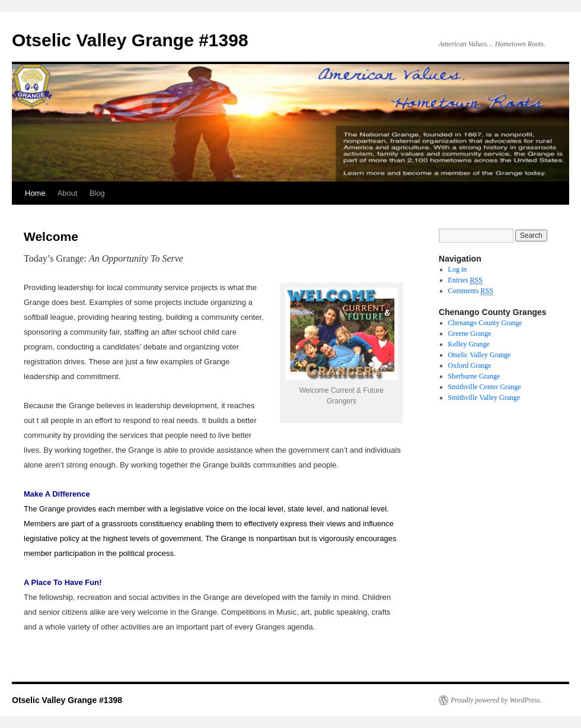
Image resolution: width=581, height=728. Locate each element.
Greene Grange (470, 333)
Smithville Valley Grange (484, 398)
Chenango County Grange (485, 323)
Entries (465, 280)
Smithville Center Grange (485, 387)
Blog (97, 193)
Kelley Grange (469, 344)
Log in (458, 269)
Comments (471, 291)
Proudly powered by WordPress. (496, 700)
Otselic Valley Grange (480, 355)
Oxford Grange (470, 365)
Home (35, 193)
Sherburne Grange (474, 376)
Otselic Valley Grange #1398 (130, 40)
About (68, 193)
